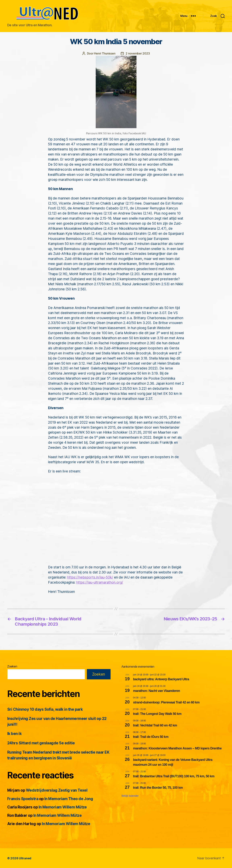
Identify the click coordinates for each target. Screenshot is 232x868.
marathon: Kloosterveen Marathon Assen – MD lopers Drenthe (177, 748)
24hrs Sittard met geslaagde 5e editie (41, 743)
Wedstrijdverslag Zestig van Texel (57, 790)
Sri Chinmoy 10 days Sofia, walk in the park (45, 709)
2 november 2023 (138, 53)
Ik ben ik (14, 733)
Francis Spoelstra (23, 799)
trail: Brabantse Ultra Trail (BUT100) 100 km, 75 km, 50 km (174, 776)
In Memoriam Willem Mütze (63, 807)
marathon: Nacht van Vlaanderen (157, 691)
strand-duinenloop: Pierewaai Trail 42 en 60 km (166, 702)
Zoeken (12, 666)
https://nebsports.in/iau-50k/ (90, 577)
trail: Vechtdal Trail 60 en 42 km (155, 725)
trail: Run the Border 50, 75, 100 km (158, 787)
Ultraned (25, 858)
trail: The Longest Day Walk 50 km (157, 714)
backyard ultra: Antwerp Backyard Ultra (161, 679)
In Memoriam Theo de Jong (69, 799)
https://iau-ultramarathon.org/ (100, 582)
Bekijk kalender (130, 796)
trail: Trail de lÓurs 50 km (151, 737)
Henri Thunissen (105, 53)
